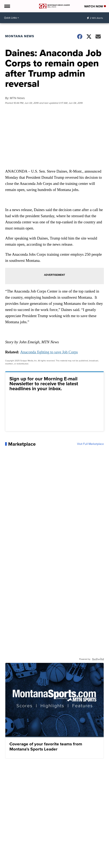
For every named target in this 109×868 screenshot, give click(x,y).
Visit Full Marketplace (90, 444)
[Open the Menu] (7, 6)
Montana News (20, 36)
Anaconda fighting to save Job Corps (49, 352)
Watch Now (95, 6)
